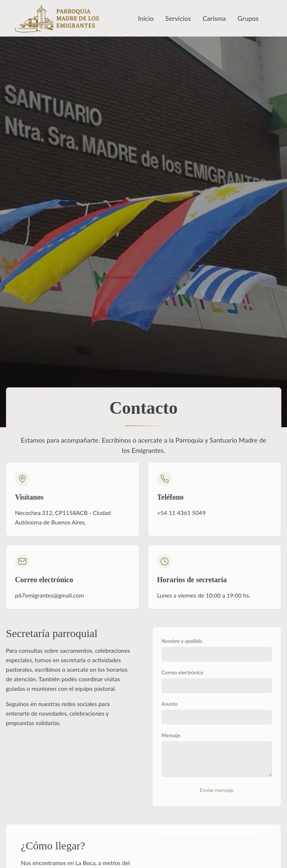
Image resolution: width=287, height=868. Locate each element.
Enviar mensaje (217, 790)
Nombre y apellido (182, 641)
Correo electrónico (183, 672)
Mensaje (171, 735)
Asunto (170, 704)
